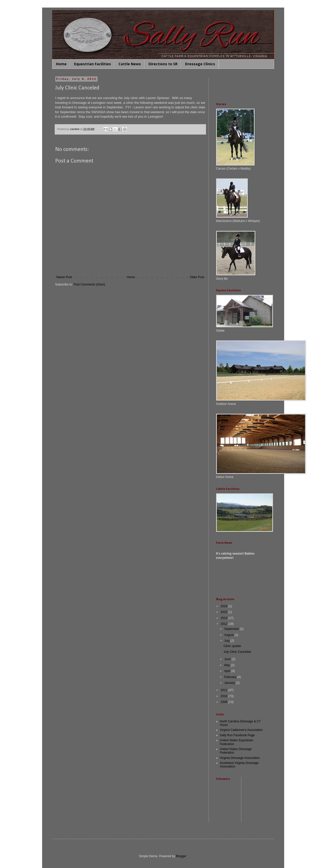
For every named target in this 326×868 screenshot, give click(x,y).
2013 (224, 618)
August (229, 635)
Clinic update (232, 646)
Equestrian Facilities (93, 64)
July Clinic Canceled (237, 652)
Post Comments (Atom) (89, 284)
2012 (224, 624)
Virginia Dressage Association (240, 758)
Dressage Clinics (200, 64)
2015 (224, 612)
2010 (224, 696)
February (231, 677)
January (230, 683)
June (228, 659)
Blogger (181, 856)
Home (61, 64)
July (227, 641)
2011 (224, 690)
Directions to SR (163, 64)
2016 (224, 606)
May (227, 665)
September (232, 629)
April (228, 671)
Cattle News (130, 64)
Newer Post (64, 277)
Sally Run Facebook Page (237, 735)
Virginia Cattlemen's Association (241, 730)
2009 (224, 702)
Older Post (197, 277)
